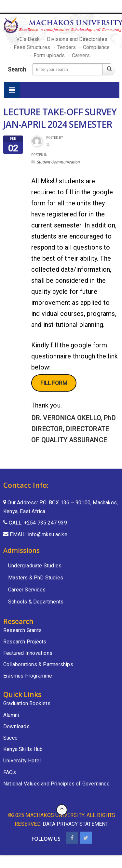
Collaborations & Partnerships (38, 664)
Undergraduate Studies (35, 566)
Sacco (10, 738)
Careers (81, 55)
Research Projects (25, 642)
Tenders (67, 47)
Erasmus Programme (28, 676)
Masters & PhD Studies (36, 578)
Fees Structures (32, 47)
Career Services (27, 590)
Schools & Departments (36, 602)
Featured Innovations (28, 653)
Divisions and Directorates (77, 39)
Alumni (11, 715)
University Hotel (22, 761)
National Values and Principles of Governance (56, 784)
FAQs (10, 772)
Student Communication (58, 162)
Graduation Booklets (27, 703)
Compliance (96, 47)
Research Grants (22, 630)
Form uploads (49, 55)
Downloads (16, 726)
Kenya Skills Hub (23, 749)
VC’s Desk (28, 39)
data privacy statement (75, 824)
